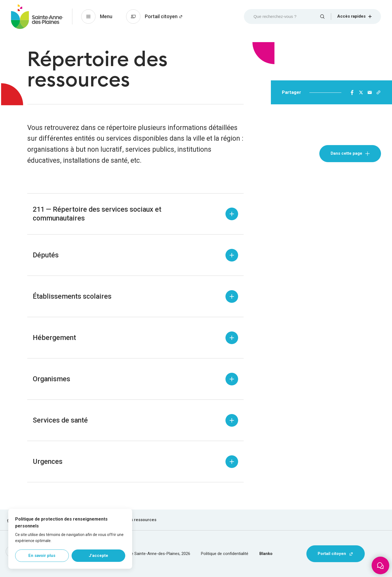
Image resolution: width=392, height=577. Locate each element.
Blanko (266, 554)
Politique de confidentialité (225, 554)
